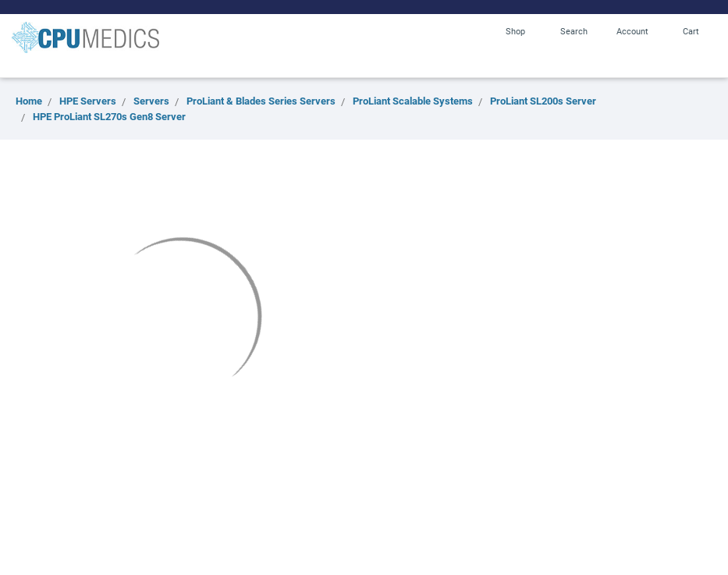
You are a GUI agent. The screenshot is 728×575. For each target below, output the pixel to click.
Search (574, 31)
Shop (515, 31)
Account (632, 31)
